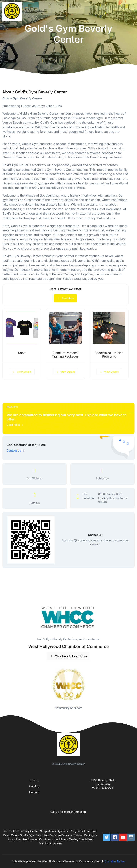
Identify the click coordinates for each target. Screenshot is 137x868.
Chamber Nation (115, 861)
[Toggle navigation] (131, 11)
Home (34, 780)
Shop (22, 353)
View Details (22, 372)
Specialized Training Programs (109, 355)
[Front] (13, 11)
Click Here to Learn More (68, 656)
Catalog (34, 786)
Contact (34, 792)
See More (65, 298)
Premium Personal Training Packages (65, 355)
